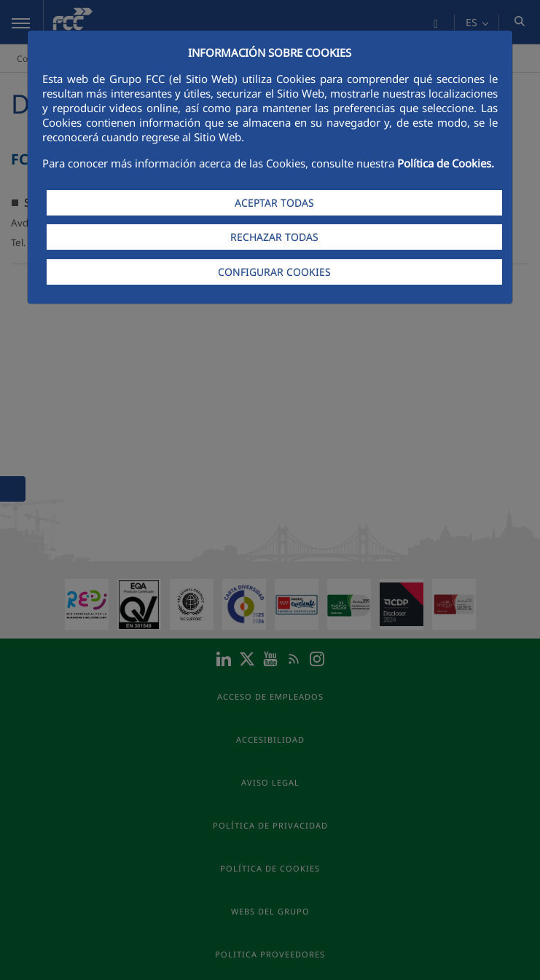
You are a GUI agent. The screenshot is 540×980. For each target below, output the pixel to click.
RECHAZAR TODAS (274, 237)
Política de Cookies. (446, 163)
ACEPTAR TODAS (274, 203)
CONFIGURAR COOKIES (274, 272)
